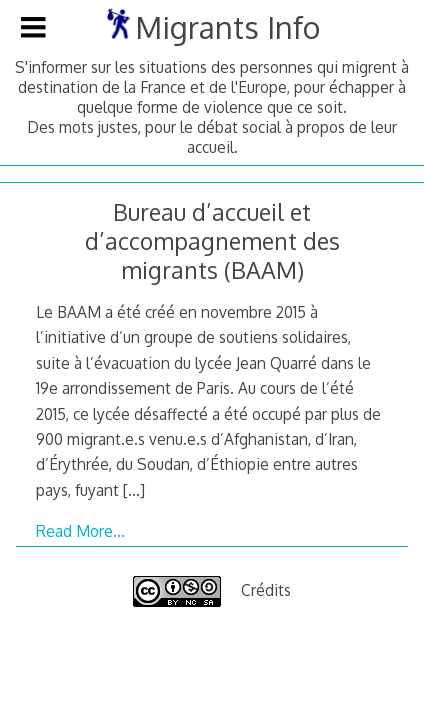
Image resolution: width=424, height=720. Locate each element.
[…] (134, 490)
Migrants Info (227, 27)
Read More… (80, 531)
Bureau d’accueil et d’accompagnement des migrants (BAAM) (212, 240)
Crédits (266, 590)
